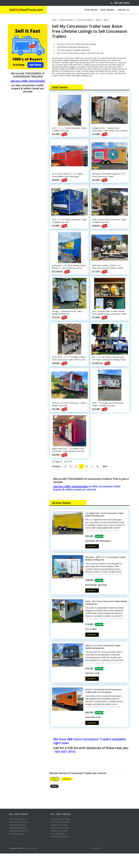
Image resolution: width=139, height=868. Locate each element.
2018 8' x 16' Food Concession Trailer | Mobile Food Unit (66, 416)
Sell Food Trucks (18, 829)
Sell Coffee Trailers (58, 848)
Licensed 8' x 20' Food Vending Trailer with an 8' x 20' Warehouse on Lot (69, 274)
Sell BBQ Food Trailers (59, 840)
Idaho (55, 793)
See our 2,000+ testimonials (28, 81)
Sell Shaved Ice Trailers (60, 842)
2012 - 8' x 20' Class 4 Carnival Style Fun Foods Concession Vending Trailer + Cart (109, 370)
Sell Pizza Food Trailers (60, 851)
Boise (54, 801)
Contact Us (96, 863)
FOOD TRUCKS (91, 10)
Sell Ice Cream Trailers (59, 845)
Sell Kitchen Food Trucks (19, 837)
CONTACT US (123, 10)
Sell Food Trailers (60, 829)
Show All (67, 793)
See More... (92, 561)
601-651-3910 (120, 3)
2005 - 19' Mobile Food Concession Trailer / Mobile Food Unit (109, 416)
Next (105, 481)
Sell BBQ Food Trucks (17, 840)
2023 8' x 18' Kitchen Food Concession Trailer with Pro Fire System (103, 705)
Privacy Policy (31, 863)
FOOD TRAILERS (107, 10)
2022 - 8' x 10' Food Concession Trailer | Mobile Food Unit (67, 225)
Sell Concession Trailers (60, 837)
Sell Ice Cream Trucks (18, 834)
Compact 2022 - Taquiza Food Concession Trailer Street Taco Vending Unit (107, 131)
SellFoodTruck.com (26, 10)
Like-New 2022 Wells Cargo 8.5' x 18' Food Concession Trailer (110, 178)
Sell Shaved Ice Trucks (18, 842)
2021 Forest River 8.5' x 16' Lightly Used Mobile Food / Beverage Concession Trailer (68, 179)
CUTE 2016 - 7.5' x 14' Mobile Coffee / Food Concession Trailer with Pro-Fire (69, 370)
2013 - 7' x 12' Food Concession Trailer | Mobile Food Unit (67, 130)
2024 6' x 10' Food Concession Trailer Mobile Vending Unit (103, 661)
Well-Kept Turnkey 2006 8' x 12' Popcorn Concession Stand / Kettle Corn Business (109, 274)
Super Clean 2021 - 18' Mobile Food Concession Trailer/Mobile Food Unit (69, 463)
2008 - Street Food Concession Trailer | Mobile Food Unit (107, 225)
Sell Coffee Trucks (16, 848)
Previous (56, 481)
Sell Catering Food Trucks (19, 845)
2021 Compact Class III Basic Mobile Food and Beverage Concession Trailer (109, 322)
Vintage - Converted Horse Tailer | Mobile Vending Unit (69, 321)
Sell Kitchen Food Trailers (61, 834)
